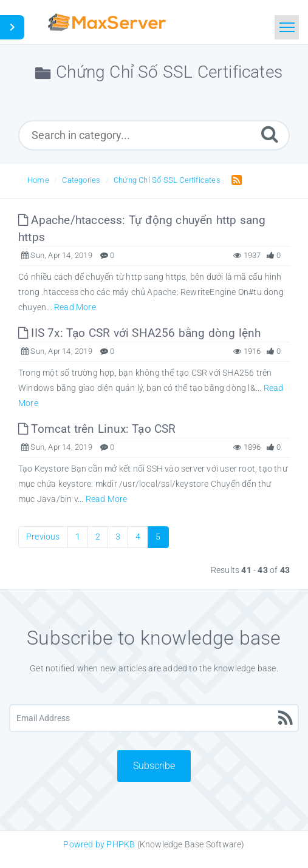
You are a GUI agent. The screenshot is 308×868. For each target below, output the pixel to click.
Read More (75, 307)
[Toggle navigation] (287, 27)
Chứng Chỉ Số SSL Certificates (167, 180)
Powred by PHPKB (99, 844)
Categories (81, 180)
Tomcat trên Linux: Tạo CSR (97, 429)
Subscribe (154, 766)
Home (38, 180)
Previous (43, 537)
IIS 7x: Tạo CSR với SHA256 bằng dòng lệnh (140, 333)
